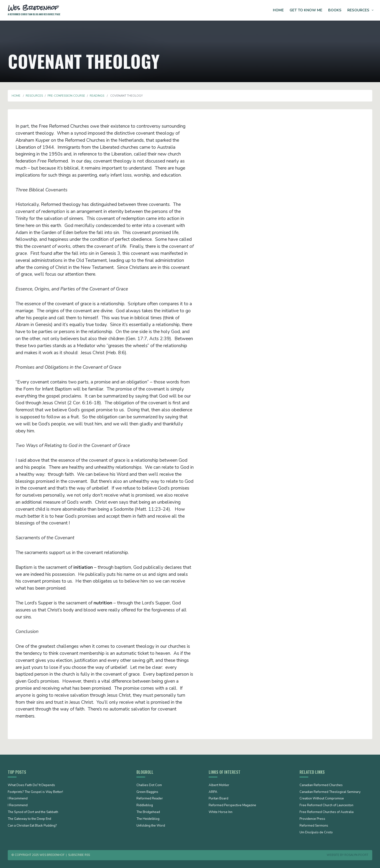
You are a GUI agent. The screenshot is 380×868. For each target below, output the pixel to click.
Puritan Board (218, 799)
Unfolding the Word (151, 826)
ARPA (213, 792)
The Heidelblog (148, 819)
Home (278, 10)
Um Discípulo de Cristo (316, 833)
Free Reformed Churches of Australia (327, 812)
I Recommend (18, 799)
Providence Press (312, 819)
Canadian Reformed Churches (321, 785)
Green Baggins (147, 792)
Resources (358, 10)
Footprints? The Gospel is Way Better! (35, 792)
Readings (97, 96)
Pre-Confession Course (66, 96)
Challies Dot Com (149, 785)
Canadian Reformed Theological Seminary (330, 792)
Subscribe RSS (79, 855)
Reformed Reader (150, 799)
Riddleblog (145, 805)
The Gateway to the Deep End (29, 819)
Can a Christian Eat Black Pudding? (32, 826)
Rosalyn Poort (356, 855)
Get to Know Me (306, 10)
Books (335, 10)
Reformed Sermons (314, 826)
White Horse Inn (221, 812)
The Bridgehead (148, 812)
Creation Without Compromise (322, 799)
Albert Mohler (219, 785)
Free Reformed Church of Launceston (326, 805)
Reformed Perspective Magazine (232, 805)
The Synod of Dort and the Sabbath (33, 812)
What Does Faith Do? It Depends (31, 785)
